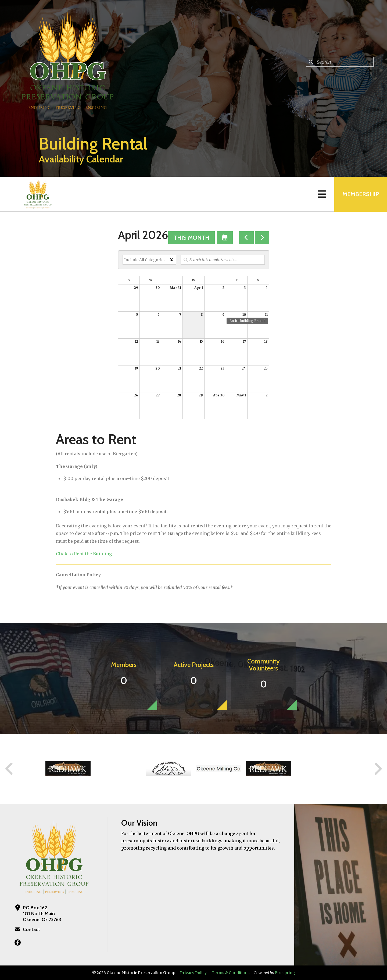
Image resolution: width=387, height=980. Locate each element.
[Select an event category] (149, 260)
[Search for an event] (223, 260)
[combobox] (340, 62)
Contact (31, 929)
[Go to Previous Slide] (9, 769)
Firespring (285, 973)
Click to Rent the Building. (84, 554)
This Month (191, 238)
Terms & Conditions (231, 973)
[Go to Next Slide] (378, 769)
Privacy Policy (193, 973)
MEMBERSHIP (361, 194)
